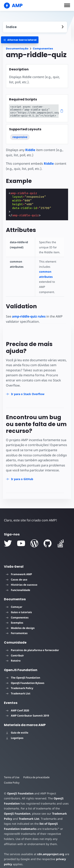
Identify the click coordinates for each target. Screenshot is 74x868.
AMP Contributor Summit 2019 (27, 711)
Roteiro (13, 656)
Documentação (17, 49)
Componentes (43, 49)
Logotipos (15, 733)
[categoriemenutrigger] (20, 40)
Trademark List (18, 688)
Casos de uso (17, 574)
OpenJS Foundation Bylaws (25, 678)
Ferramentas (17, 628)
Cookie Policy (12, 777)
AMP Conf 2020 (17, 705)
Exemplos (15, 618)
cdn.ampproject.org (49, 849)
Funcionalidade (18, 585)
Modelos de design (20, 623)
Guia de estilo (17, 728)
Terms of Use (12, 772)
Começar (14, 602)
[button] (67, 5)
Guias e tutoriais (19, 607)
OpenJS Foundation (20, 788)
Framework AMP (19, 569)
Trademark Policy (20, 683)
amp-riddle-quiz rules (29, 316)
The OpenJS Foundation (23, 673)
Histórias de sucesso (22, 580)
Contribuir (15, 650)
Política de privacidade (37, 772)
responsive (20, 137)
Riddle (30, 150)
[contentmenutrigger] (35, 27)
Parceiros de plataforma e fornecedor (32, 645)
